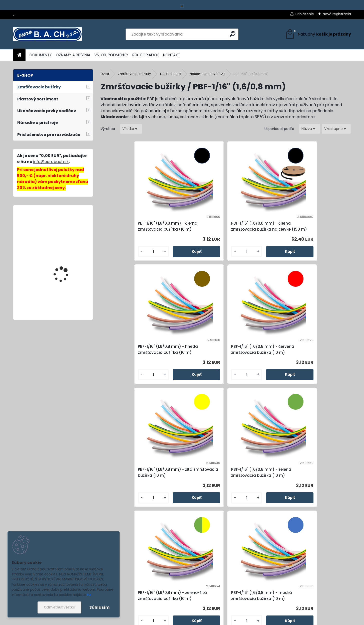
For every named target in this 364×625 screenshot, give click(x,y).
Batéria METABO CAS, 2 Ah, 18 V (65, 231)
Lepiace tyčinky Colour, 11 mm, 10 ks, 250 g (68, 266)
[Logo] (47, 34)
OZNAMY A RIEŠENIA (73, 55)
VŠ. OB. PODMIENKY (111, 55)
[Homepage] (19, 55)
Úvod (105, 74)
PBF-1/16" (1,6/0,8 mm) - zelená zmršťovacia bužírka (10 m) (192, 363)
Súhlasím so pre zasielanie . (297, 606)
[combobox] (310, 129)
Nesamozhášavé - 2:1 (207, 74)
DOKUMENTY (41, 55)
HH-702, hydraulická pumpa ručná (64, 303)
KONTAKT (172, 55)
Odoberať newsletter (63, 599)
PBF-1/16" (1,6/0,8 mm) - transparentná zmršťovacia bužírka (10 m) (255, 500)
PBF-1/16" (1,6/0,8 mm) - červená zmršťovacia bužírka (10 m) (317, 229)
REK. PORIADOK (146, 55)
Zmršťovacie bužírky (134, 74)
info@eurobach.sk (51, 162)
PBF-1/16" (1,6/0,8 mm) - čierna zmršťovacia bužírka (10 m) (129, 229)
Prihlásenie (305, 14)
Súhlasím (99, 607)
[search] (233, 34)
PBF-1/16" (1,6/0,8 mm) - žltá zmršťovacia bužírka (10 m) (130, 363)
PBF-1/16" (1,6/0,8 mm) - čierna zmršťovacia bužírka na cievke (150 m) (194, 229)
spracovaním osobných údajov (283, 606)
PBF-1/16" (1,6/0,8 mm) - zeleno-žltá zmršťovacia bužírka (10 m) (255, 363)
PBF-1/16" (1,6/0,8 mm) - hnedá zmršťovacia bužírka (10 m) (254, 229)
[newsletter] (341, 595)
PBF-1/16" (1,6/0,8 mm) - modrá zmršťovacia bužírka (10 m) (317, 363)
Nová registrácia (337, 14)
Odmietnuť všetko (59, 607)
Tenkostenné (170, 74)
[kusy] (115, 263)
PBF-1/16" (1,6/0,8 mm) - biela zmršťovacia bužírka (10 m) (194, 500)
